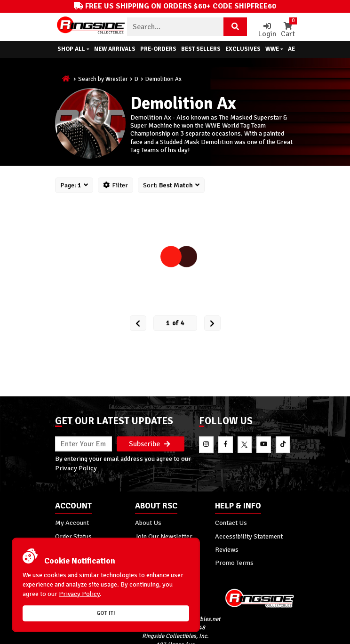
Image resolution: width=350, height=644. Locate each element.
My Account (72, 523)
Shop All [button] (73, 49)
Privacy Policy (76, 468)
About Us (148, 523)
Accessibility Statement (249, 536)
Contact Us (231, 523)
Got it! (106, 613)
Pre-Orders (158, 49)
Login (267, 30)
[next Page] (212, 323)
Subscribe (150, 444)
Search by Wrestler (103, 79)
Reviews (227, 549)
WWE (274, 49)
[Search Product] (235, 27)
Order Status (73, 536)
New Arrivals (115, 49)
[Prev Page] (138, 323)
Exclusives (243, 49)
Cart (288, 30)
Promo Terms (234, 563)
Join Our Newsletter (164, 536)
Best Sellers (201, 49)
